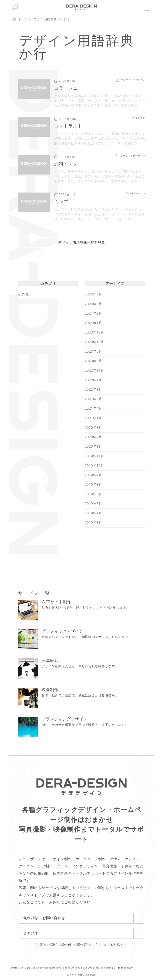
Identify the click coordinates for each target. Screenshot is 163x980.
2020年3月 (93, 428)
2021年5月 (93, 399)
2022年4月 (93, 380)
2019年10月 (94, 466)
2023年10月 (94, 342)
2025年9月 (93, 294)
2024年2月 (93, 313)
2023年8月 (93, 361)
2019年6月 (93, 494)
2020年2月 (93, 437)
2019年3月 (93, 523)
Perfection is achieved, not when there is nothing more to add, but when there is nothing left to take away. (72, 968)
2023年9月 (93, 352)
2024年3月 (93, 304)
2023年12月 (94, 332)
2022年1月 (93, 390)
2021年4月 (93, 408)
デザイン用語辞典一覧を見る (81, 243)
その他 (23, 294)
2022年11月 (94, 370)
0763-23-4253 (52, 945)
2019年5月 (93, 504)
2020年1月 (93, 447)
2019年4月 (93, 513)
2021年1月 (93, 418)
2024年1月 (93, 323)
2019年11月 (94, 456)
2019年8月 (93, 485)
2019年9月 (93, 475)
